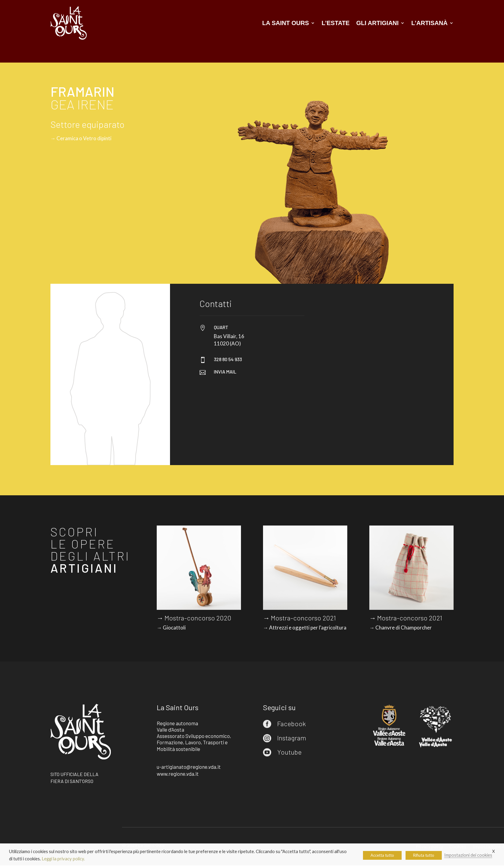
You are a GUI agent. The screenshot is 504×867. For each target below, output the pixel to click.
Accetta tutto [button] (382, 855)
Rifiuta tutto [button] (424, 855)
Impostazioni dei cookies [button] (468, 855)
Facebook (292, 723)
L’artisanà (429, 23)
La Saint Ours (286, 23)
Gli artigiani (377, 23)
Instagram (292, 738)
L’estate (336, 23)
